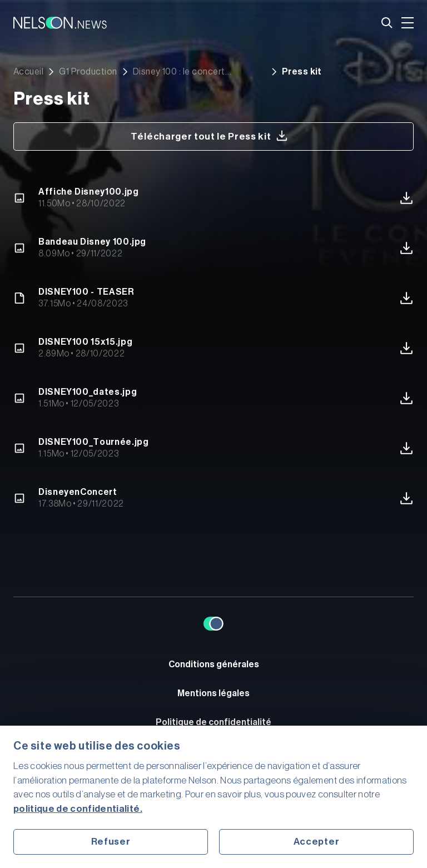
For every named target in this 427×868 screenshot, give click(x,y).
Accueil (28, 72)
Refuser (111, 842)
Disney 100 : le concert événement (179, 72)
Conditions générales (214, 664)
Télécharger (406, 198)
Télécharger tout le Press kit (209, 136)
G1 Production (88, 72)
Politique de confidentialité (213, 722)
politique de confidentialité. (78, 809)
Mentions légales (213, 693)
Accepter (316, 842)
